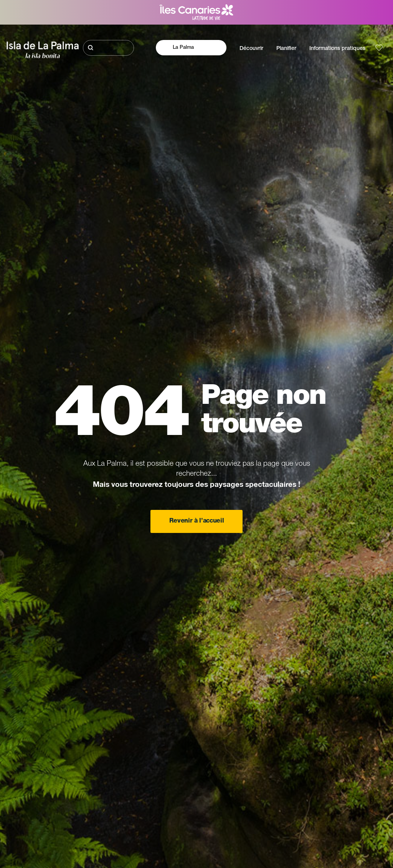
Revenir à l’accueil (197, 521)
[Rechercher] (109, 48)
